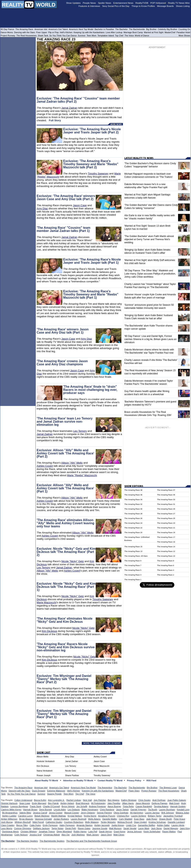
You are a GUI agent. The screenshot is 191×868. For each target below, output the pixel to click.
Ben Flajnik (53, 803)
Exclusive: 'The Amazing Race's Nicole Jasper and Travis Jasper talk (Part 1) (92, 261)
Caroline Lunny (25, 816)
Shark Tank (43, 36)
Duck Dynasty (39, 791)
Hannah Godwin (178, 806)
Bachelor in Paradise (104, 29)
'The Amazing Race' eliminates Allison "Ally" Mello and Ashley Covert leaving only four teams (65, 523)
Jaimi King (185, 828)
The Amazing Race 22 (133, 528)
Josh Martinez (78, 835)
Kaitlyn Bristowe (129, 800)
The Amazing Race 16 (166, 542)
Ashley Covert (45, 466)
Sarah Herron (106, 832)
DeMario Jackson (41, 828)
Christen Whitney (29, 832)
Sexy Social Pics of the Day (116, 6)
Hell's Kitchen (74, 791)
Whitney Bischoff (23, 822)
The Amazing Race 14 (166, 547)
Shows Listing (183, 6)
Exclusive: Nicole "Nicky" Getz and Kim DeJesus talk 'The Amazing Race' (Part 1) (66, 587)
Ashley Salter (163, 825)
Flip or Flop (53, 32)
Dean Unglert (140, 822)
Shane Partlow (72, 775)
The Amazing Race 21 (166, 528)
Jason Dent (106, 835)
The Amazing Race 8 (166, 561)
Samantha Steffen (146, 825)
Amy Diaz (42, 208)
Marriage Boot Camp (133, 32)
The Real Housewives (169, 791)
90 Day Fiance (7, 29)
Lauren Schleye (138, 816)
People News (89, 3)
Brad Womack (83, 803)
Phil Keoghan (100, 771)
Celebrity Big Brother (168, 29)
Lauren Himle (178, 825)
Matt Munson (116, 828)
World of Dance (142, 36)
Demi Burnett (45, 810)
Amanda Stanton (85, 825)
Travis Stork (35, 806)
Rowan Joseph (44, 775)
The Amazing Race (23, 788)
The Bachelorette (137, 788)
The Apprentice (105, 788)
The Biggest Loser (168, 788)
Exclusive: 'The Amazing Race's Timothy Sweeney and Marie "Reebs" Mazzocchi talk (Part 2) (91, 164)
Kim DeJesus (50, 631)
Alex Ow (66, 835)
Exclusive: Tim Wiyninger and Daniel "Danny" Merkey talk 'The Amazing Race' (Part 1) (64, 714)
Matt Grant (174, 803)
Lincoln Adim (60, 810)
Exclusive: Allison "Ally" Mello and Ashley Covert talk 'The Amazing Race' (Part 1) (65, 488)
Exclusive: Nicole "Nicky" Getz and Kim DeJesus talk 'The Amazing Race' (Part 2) (66, 552)
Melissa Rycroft (125, 822)
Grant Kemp (120, 832)
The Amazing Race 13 (133, 551)
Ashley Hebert (67, 803)
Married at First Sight (154, 32)
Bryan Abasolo (26, 819)
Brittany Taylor (155, 816)
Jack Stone (156, 828)
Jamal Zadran (69, 108)
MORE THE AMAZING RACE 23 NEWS (102, 743)
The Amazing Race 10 (166, 556)
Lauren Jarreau (152, 813)
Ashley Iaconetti (102, 825)
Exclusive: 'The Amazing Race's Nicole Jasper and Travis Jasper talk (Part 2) (92, 131)
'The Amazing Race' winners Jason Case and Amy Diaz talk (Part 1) (63, 331)
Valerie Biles (25, 813)
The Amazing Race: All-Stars (136, 556)
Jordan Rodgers (61, 819)
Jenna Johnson (134, 832)
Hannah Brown (30, 810)
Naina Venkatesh (45, 771)
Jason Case (80, 205)
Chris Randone (107, 810)
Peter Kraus (179, 819)
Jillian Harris (128, 803)
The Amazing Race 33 (166, 500)
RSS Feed (151, 780)
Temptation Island (106, 36)
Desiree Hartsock (9, 803)
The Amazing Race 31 (166, 504)
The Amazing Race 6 (166, 565)
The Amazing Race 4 (166, 570)
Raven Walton (169, 832)
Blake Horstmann (90, 810)
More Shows (184, 36)
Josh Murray (7, 822)
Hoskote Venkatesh (46, 761)
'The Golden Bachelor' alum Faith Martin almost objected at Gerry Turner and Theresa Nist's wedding (149, 239)
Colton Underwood (23, 800)
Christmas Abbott (52, 835)
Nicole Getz (70, 771)
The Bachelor (120, 788)
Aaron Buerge (114, 806)
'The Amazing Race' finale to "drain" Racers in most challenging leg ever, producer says (90, 390)
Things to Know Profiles (143, 6)
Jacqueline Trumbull (173, 816)
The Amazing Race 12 (166, 551)
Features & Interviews (89, 6)
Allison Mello (43, 757)
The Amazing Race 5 (133, 570)
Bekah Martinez (42, 816)
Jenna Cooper (56, 813)
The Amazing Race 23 (166, 523)
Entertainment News (123, 3)
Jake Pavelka (114, 803)
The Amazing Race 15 (133, 547)
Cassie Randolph (144, 806)
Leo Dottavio (74, 810)
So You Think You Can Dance (21, 794)
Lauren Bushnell (79, 819)
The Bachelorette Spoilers (52, 841)
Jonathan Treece (47, 832)
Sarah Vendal (130, 828)
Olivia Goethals (121, 813)
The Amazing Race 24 (133, 523)
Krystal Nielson (75, 816)
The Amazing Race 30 (133, 509)
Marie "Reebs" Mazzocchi (82, 475)
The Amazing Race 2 (166, 575)
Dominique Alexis (10, 832)
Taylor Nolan (57, 828)
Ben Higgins (113, 800)
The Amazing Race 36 (133, 495)
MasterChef (121, 791)
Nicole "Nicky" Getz (73, 561)
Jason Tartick (122, 810)
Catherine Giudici (54, 822)
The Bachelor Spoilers (27, 841)
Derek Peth (71, 828)
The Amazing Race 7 (133, 565)
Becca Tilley (22, 825)
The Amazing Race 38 (133, 490)
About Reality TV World (46, 780)
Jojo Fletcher (100, 800)
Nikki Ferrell (38, 822)
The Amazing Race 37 (166, 490)
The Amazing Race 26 (133, 518)
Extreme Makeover (56, 791)
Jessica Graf (36, 835)
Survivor (41, 794)
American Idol (41, 788)
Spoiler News (105, 3)
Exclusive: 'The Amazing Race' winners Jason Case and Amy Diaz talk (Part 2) (66, 197)
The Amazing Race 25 (166, 518)
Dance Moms (7, 32)
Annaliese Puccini (107, 816)
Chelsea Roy (123, 816)
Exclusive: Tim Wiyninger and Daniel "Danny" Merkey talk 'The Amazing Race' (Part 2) (64, 679)
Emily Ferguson (50, 825)
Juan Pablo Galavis (177, 800)
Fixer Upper (42, 32)
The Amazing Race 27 (166, 514)
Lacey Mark (144, 828)
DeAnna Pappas (159, 803)
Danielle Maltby (110, 819)
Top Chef (80, 794)
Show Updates (73, 3)
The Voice (90, 794)
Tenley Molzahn (108, 822)
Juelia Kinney (118, 825)
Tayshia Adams (161, 806)
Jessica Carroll (40, 813)
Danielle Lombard (176, 822)
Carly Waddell (126, 819)
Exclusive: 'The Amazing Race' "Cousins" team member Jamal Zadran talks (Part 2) (78, 100)
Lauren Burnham (167, 810)
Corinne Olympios (23, 828)
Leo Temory (80, 431)
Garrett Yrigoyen (138, 810)
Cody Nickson (21, 835)
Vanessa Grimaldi (43, 819)
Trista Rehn (128, 806)
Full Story (55, 120)
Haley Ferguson (67, 825)
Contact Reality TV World (110, 780)
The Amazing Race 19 (166, 532)
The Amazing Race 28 (133, 514)
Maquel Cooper (72, 813)
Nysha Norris (90, 816)
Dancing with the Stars (19, 791)
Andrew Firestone (97, 806)
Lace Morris (7, 828)
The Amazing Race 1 (133, 580)
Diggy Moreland (64, 832)
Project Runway (149, 791)
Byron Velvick (68, 806)
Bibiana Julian (182, 813)
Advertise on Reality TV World (78, 780)
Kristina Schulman (157, 822)
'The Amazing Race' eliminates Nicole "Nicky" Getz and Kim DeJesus (65, 620)
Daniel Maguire (171, 828)
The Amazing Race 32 (133, 504)
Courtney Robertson (74, 822)
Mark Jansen (93, 835)
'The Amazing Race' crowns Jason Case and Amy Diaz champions (62, 363)
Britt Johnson (168, 813)
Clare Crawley (8, 825)
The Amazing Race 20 (133, 532)
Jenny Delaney (88, 813)
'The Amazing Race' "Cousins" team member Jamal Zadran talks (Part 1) (64, 229)
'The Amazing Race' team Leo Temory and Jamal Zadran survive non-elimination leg (65, 422)
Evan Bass (139, 819)
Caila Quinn (35, 825)
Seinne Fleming (104, 813)
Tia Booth (153, 810)
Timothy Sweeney (98, 174)
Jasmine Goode (100, 828)
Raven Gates (84, 828)
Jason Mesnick (143, 803)
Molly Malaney (92, 822)
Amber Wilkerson (9, 819)
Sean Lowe (25, 803)
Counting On (184, 29)
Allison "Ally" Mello (72, 463)
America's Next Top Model (83, 788)
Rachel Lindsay (74, 800)
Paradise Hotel (183, 32)
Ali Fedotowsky (98, 803)
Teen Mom (68, 794)
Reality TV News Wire (179, 3)
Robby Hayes (80, 832)
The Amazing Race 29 (166, 509)
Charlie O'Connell (51, 806)
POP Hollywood (158, 3)
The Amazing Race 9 (133, 561)
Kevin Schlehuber (152, 832)
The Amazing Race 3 (133, 575)
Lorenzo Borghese (19, 806)
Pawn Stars (134, 791)
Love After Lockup (114, 32)
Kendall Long (183, 810)
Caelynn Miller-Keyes (11, 810)
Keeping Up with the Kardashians (98, 791)
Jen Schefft (82, 806)
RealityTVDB (142, 3)
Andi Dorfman (159, 800)
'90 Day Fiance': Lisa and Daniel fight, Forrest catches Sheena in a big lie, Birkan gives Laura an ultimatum (150, 339)
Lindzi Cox (131, 825)
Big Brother (152, 788)
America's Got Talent (59, 788)
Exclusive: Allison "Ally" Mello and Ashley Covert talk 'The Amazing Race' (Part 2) (65, 453)
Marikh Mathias (59, 816)
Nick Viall (87, 800)
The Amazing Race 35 (166, 495)
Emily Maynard (39, 803)
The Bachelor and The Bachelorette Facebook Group (92, 841)
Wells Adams (94, 819)
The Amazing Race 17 (166, 537)
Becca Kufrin (40, 800)
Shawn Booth (165, 819)
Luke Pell (93, 832)
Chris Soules (144, 800)
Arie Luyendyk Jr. (56, 800)
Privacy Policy (134, 780)
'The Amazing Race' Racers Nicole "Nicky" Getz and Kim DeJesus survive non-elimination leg (66, 647)
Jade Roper (152, 819)
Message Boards (165, 6)
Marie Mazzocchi (46, 602)
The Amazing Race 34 (133, 500)
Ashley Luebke (9, 816)
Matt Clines (119, 835)
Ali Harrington (137, 813)
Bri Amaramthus (10, 813)
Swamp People (54, 794)
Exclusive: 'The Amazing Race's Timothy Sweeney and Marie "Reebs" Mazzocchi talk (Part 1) (91, 294)
